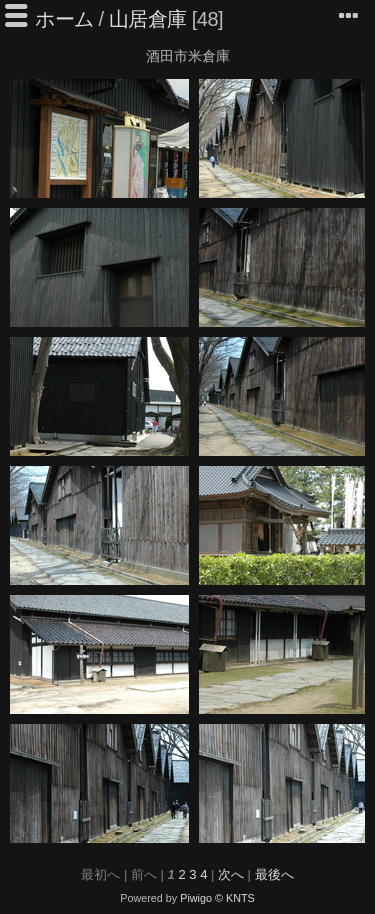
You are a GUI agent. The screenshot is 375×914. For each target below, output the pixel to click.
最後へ (274, 874)
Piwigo (196, 898)
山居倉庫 (148, 19)
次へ (231, 874)
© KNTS (235, 898)
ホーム (64, 19)
